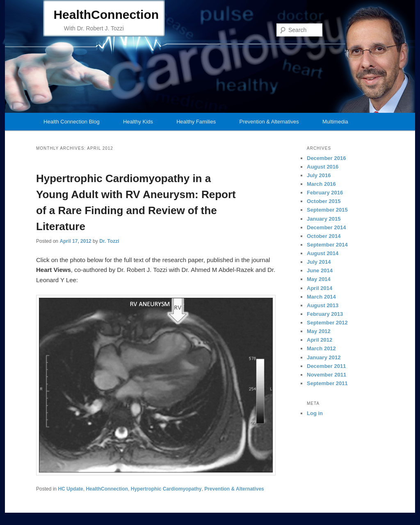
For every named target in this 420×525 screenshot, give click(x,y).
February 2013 (325, 314)
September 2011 (327, 383)
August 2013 (323, 305)
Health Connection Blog (72, 122)
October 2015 (324, 201)
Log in (315, 413)
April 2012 (320, 340)
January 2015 (324, 219)
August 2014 (323, 253)
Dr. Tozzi (109, 241)
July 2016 (319, 175)
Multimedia (335, 122)
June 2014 (320, 270)
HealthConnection (106, 15)
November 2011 (326, 375)
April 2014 (320, 288)
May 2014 (319, 279)
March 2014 (321, 297)
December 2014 (326, 227)
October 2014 (324, 236)
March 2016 (321, 184)
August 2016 (323, 167)
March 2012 (321, 348)
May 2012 (319, 331)
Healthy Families (196, 122)
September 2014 (327, 245)
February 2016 (325, 193)
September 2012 (327, 323)
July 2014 (319, 262)
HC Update (70, 489)
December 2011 (326, 366)
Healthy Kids (138, 122)
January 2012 (324, 357)
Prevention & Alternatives (269, 122)
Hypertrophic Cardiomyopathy (166, 489)
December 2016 (326, 158)
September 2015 (327, 210)
